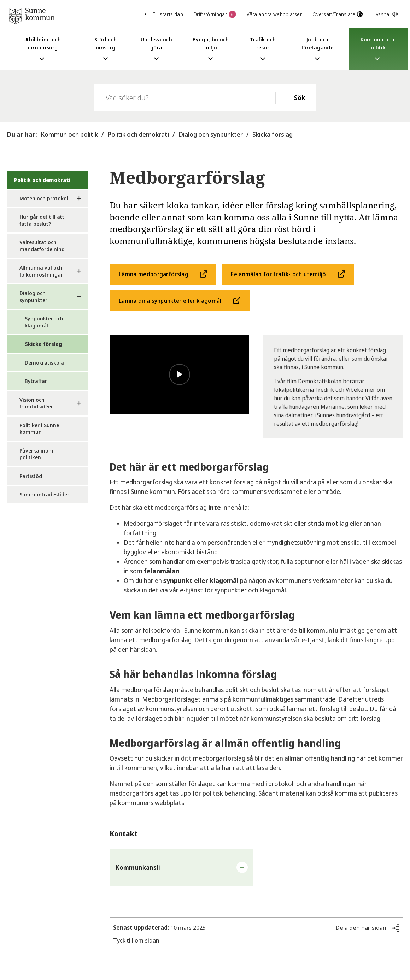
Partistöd (31, 476)
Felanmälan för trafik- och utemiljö (278, 274)
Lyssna (386, 14)
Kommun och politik (69, 134)
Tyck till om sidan (136, 940)
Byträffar (36, 381)
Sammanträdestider (44, 494)
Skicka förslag (273, 134)
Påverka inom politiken (36, 454)
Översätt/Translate (338, 14)
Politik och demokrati (138, 134)
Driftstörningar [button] (215, 14)
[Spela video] (180, 374)
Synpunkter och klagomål (44, 322)
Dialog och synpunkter (211, 134)
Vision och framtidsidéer (36, 403)
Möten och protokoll (45, 198)
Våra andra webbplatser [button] (274, 14)
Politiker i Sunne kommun (39, 429)
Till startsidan (164, 14)
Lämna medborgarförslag (154, 274)
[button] (181, 867)
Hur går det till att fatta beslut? (42, 220)
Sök (300, 98)
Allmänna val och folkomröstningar (41, 271)
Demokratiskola (44, 362)
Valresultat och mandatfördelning (42, 246)
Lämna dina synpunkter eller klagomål (170, 301)
